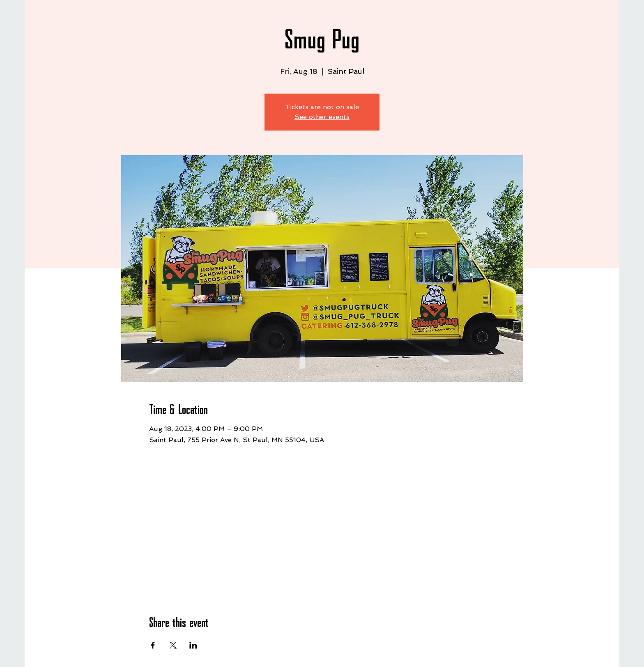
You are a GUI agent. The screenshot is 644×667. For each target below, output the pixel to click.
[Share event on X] (173, 645)
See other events (322, 117)
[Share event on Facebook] (153, 645)
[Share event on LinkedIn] (193, 645)
